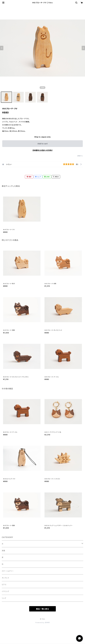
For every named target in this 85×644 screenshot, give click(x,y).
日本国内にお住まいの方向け (42, 150)
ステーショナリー (8, 571)
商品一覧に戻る (42, 609)
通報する (80, 156)
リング (4, 598)
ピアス (4, 585)
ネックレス (5, 578)
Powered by (42, 623)
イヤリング (5, 591)
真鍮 (3, 551)
